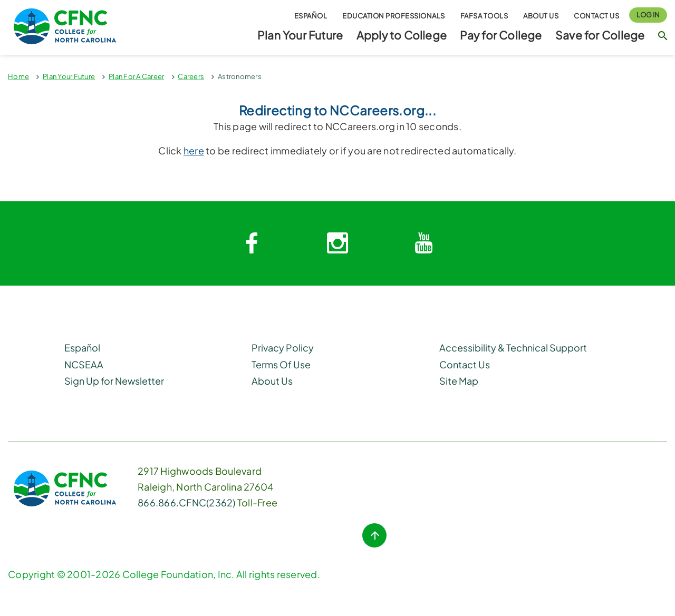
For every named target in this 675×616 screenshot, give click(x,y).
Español (311, 15)
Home (18, 76)
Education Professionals (394, 15)
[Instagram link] (337, 243)
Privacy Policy (283, 348)
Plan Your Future (300, 35)
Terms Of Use (281, 364)
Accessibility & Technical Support (513, 348)
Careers (191, 76)
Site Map (459, 381)
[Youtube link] (423, 243)
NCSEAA (84, 364)
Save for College (600, 35)
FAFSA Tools (484, 15)
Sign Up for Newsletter (114, 381)
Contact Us (596, 15)
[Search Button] (663, 40)
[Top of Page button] (374, 535)
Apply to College (402, 35)
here (194, 150)
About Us (541, 15)
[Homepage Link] (84, 26)
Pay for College (501, 35)
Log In (648, 15)
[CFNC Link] (65, 487)
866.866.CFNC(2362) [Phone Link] (187, 502)
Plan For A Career (136, 76)
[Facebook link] (252, 243)
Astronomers (240, 76)
